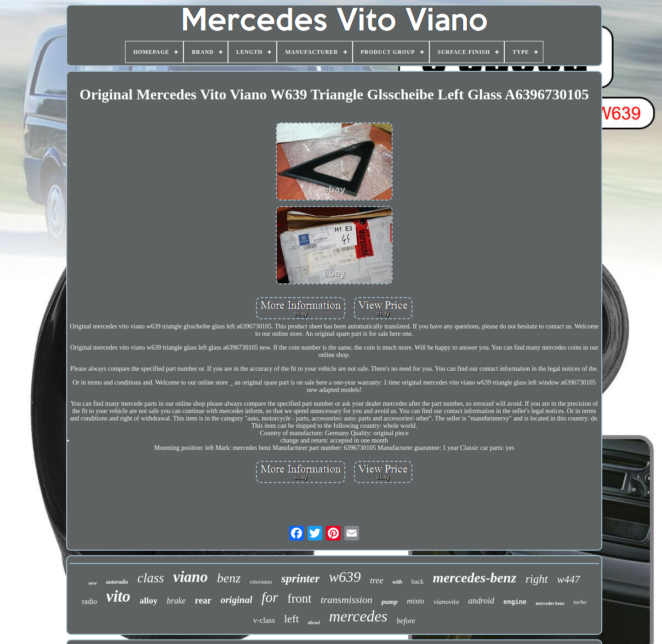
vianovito (446, 602)
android (481, 601)
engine (515, 602)
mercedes (358, 616)
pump (390, 602)
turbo (580, 602)
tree (377, 580)
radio (89, 601)
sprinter (301, 578)
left (291, 619)
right (537, 579)
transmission (346, 600)
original (237, 600)
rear (203, 600)
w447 (569, 579)
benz (229, 578)
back (417, 582)
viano (191, 577)
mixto (416, 601)
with (397, 582)
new (92, 583)
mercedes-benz (474, 578)
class (151, 578)
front (299, 598)
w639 (345, 577)
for (270, 597)
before (406, 621)
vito (118, 596)
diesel (314, 622)
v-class (264, 620)
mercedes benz (550, 603)
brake (176, 601)
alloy (149, 601)
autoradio (117, 582)
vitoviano (261, 582)
